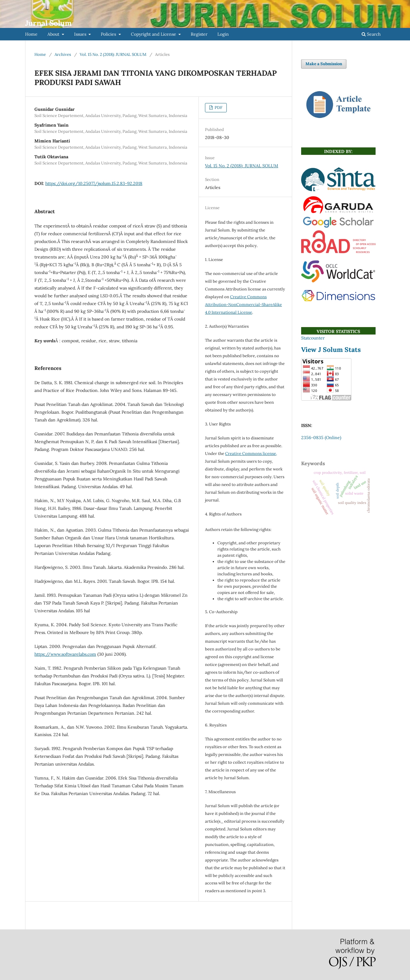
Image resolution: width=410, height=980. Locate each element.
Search (371, 34)
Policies (109, 34)
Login (223, 34)
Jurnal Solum (48, 23)
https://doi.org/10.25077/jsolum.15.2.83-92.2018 (94, 183)
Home (31, 34)
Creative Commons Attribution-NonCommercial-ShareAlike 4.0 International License (243, 305)
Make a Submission (324, 64)
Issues (81, 34)
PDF (218, 108)
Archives (63, 54)
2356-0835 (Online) (321, 438)
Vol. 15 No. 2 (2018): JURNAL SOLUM (113, 54)
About (54, 34)
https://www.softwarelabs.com (65, 654)
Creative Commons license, (251, 454)
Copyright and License (154, 34)
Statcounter (313, 338)
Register (199, 34)
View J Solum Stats (331, 350)
